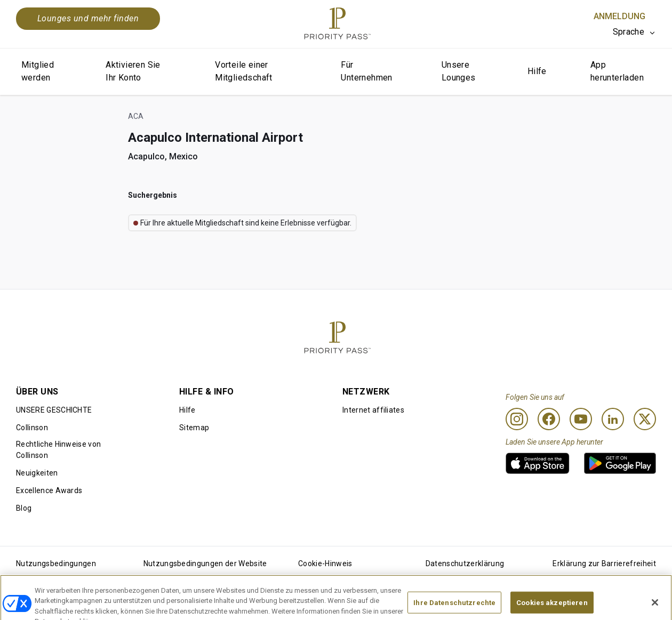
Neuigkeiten (37, 473)
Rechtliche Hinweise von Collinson (58, 450)
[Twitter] (645, 419)
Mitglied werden (38, 71)
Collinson (32, 428)
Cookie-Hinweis (325, 563)
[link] (538, 463)
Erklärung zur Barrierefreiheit (604, 563)
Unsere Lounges (459, 71)
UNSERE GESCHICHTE (54, 410)
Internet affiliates (373, 410)
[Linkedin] (613, 419)
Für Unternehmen (366, 71)
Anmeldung (619, 16)
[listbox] (634, 32)
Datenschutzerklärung (465, 563)
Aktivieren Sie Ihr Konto (133, 71)
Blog (24, 508)
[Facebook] (549, 419)
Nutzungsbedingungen (56, 563)
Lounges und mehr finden (88, 18)
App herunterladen (617, 71)
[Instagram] (517, 419)
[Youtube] (581, 419)
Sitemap (194, 428)
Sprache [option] (629, 32)
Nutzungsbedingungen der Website (205, 563)
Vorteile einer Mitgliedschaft (244, 71)
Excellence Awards (49, 490)
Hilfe (537, 71)
